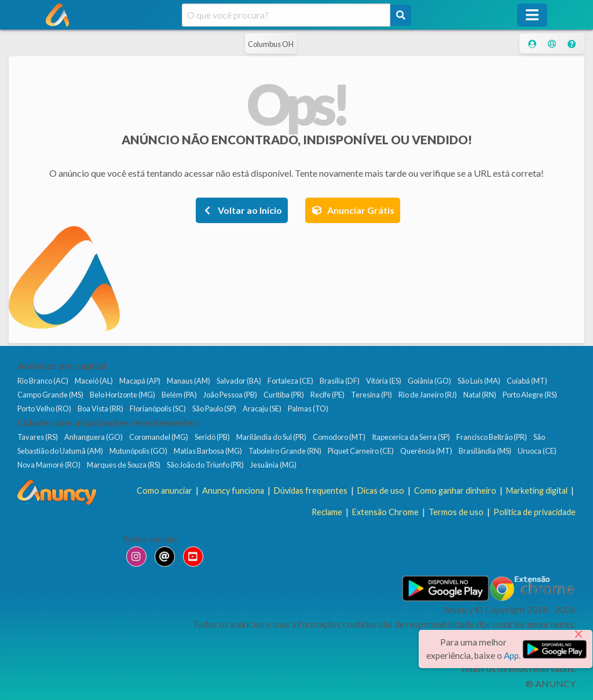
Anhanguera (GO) (94, 437)
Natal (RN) (480, 395)
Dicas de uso (381, 491)
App (511, 655)
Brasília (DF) (340, 381)
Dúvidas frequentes (311, 491)
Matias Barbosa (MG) (208, 451)
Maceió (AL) (94, 381)
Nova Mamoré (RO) (50, 465)
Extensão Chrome (385, 512)
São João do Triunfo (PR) (206, 465)
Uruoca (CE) (538, 451)
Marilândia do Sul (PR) (272, 437)
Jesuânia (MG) (274, 465)
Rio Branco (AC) (43, 381)
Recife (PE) (328, 395)
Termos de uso (456, 512)
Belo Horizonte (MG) (123, 395)
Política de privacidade (535, 512)
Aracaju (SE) (263, 409)
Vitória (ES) (384, 381)
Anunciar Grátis (353, 210)
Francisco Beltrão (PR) (492, 437)
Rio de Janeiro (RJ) (428, 395)
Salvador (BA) (239, 381)
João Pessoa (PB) (231, 395)
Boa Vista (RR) (101, 409)
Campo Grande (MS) (51, 395)
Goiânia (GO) (430, 381)
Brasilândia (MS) (486, 451)
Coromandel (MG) (159, 437)
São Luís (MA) (479, 381)
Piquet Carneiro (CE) (361, 451)
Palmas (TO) (309, 409)
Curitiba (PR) (284, 395)
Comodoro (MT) (340, 437)
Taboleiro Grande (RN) (285, 451)
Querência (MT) (427, 451)
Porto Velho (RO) (45, 409)
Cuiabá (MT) (528, 381)
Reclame (327, 512)
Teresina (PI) (372, 395)
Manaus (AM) (189, 381)
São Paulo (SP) (215, 409)
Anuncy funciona (233, 491)
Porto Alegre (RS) (530, 395)
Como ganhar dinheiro (455, 491)
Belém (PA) (180, 395)
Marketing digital (537, 491)
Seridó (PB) (213, 437)
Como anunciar (164, 491)
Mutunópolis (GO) (139, 451)
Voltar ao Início (242, 210)
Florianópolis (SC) (158, 409)
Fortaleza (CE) (291, 381)
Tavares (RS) (38, 437)
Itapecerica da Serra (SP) (411, 437)
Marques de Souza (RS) (124, 465)
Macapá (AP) (140, 381)
